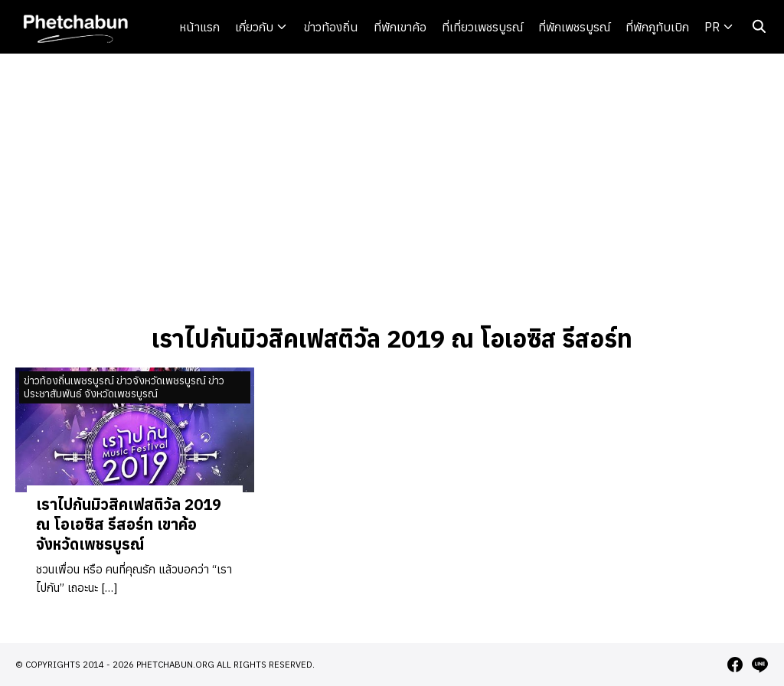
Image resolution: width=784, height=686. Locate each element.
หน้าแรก (199, 27)
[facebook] (735, 665)
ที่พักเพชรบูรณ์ (574, 27)
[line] (759, 665)
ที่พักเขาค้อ (400, 27)
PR (712, 27)
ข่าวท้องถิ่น (331, 27)
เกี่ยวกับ (254, 27)
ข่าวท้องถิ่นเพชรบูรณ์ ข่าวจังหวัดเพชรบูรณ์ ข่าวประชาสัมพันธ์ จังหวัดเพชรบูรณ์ (124, 387)
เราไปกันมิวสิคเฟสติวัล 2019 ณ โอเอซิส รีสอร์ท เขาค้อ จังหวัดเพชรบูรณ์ (129, 524)
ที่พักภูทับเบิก (657, 27)
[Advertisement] (392, 187)
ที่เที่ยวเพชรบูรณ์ (482, 27)
